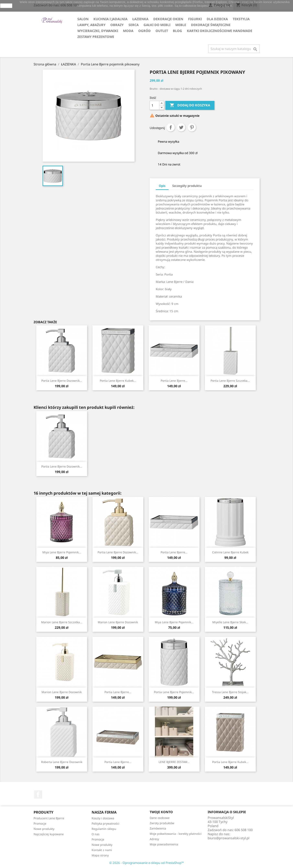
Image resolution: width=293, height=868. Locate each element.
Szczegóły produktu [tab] (187, 186)
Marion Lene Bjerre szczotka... (62, 622)
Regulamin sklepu (104, 829)
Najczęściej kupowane (49, 834)
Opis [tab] (162, 186)
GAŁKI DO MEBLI (157, 25)
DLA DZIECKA (217, 19)
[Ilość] (155, 105)
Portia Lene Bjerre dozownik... (62, 381)
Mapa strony (100, 855)
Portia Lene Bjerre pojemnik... (174, 692)
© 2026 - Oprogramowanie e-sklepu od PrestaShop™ (147, 863)
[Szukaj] (234, 49)
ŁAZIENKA (140, 19)
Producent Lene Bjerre (49, 818)
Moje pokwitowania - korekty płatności (176, 834)
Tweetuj (181, 127)
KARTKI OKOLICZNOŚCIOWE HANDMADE (220, 31)
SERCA (134, 25)
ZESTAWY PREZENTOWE (96, 37)
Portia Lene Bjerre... (174, 381)
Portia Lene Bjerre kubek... (118, 381)
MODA (128, 31)
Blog (177, 31)
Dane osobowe (160, 818)
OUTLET (162, 31)
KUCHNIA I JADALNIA (110, 19)
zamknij (6, 6)
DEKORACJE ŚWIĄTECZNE (211, 25)
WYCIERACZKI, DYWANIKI (98, 31)
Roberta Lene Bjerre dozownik (62, 762)
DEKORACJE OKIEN (168, 19)
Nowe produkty (44, 829)
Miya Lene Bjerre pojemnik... (62, 552)
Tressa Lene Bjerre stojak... (230, 692)
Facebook (38, 794)
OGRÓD (144, 31)
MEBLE (181, 25)
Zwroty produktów (162, 823)
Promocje (40, 823)
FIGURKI (195, 19)
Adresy (154, 839)
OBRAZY (117, 25)
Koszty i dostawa (103, 818)
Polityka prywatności (105, 823)
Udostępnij (171, 127)
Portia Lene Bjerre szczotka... (230, 381)
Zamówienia (158, 828)
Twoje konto (161, 812)
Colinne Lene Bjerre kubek (230, 552)
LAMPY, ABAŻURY (91, 25)
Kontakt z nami (102, 850)
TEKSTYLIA (241, 19)
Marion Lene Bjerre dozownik (118, 622)
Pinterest (192, 127)
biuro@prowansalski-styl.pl (229, 838)
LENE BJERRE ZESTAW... (174, 762)
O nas (96, 834)
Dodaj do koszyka (190, 105)
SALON (83, 19)
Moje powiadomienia (164, 844)
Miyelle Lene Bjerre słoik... (230, 622)
